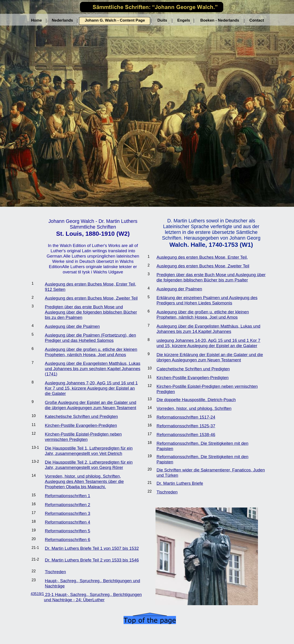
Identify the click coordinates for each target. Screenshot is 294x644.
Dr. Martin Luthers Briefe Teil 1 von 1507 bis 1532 (92, 548)
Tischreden (55, 572)
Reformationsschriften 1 (67, 496)
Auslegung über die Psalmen (72, 326)
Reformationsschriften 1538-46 (186, 435)
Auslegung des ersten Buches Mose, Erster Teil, (202, 257)
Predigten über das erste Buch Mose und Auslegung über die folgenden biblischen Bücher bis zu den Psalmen (91, 312)
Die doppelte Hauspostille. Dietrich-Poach (196, 400)
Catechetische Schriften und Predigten (193, 369)
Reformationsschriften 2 (67, 505)
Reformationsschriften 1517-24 (186, 417)
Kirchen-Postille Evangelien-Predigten (81, 425)
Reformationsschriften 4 (67, 522)
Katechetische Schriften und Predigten (81, 416)
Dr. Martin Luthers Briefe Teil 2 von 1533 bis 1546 (92, 560)
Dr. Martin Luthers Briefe (180, 483)
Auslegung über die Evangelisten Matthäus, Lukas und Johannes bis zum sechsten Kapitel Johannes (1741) (93, 369)
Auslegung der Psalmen (179, 289)
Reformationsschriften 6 (67, 540)
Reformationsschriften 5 (67, 531)
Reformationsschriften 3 (67, 513)
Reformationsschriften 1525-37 (186, 426)
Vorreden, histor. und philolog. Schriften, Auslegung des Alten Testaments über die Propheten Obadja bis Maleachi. (84, 481)
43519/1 (37, 594)
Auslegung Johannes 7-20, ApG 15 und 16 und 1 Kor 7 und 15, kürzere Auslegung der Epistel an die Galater (91, 388)
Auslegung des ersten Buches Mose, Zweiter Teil (91, 298)
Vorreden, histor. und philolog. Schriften (194, 408)
